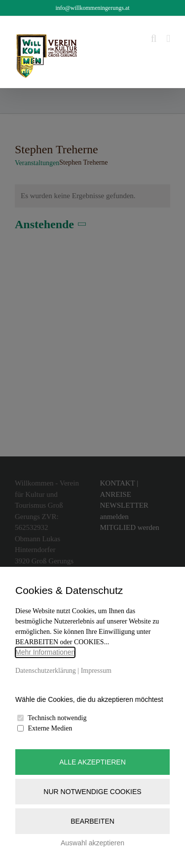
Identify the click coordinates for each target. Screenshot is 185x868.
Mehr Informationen (45, 652)
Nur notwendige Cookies (92, 792)
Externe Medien (50, 728)
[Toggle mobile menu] (168, 39)
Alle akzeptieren (92, 762)
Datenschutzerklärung (46, 671)
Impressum (96, 671)
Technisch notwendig (57, 718)
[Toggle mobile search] (154, 39)
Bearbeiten (92, 821)
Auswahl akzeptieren (92, 843)
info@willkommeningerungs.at (92, 8)
